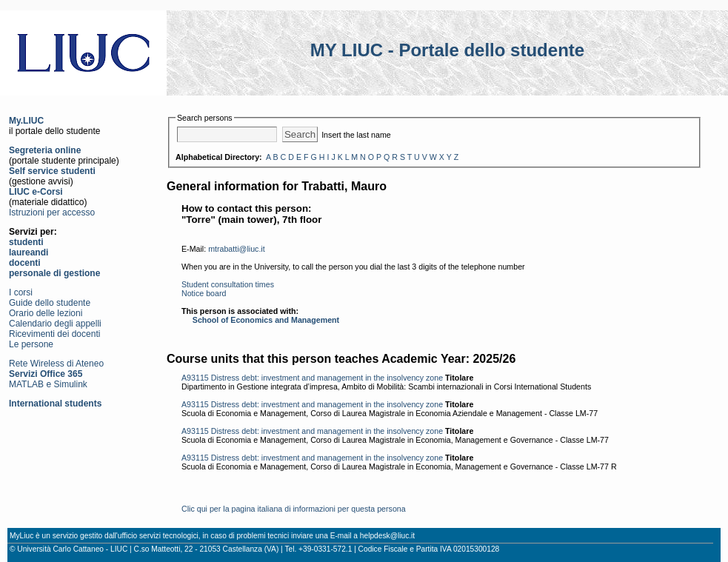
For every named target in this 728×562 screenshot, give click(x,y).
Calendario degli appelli (55, 324)
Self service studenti (52, 171)
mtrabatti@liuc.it (237, 249)
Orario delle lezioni (46, 313)
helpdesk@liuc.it (387, 536)
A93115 (195, 378)
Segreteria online (45, 150)
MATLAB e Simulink (48, 384)
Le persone (31, 344)
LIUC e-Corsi (36, 192)
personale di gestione (54, 273)
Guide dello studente (50, 303)
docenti (25, 263)
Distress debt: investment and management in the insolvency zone (327, 378)
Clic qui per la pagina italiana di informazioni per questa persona (294, 509)
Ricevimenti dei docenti (54, 334)
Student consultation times (228, 284)
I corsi (21, 292)
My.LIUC (26, 121)
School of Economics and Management (266, 320)
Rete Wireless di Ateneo (56, 364)
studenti (26, 242)
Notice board (204, 293)
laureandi (29, 252)
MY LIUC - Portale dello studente (447, 50)
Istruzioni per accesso (52, 213)
